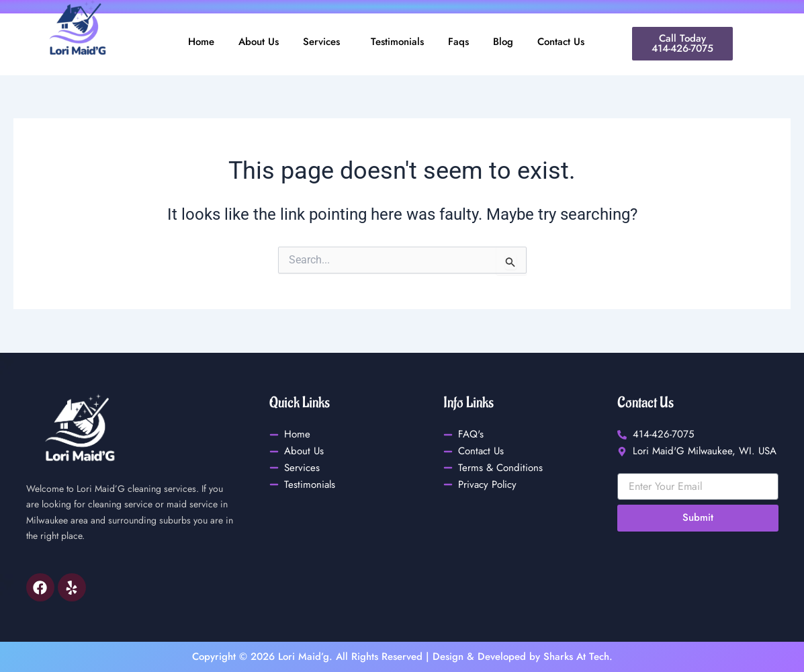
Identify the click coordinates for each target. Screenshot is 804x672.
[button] (325, 42)
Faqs (458, 42)
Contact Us (561, 42)
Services (321, 42)
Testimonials (397, 42)
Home (201, 42)
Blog (503, 42)
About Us (259, 42)
